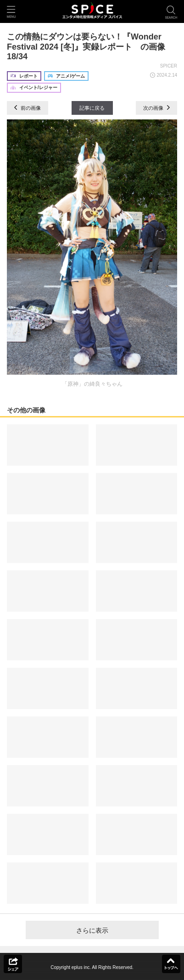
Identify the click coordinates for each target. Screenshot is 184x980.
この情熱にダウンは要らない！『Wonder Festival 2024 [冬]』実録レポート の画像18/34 (86, 47)
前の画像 (28, 108)
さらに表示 (92, 930)
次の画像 (156, 108)
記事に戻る (92, 108)
